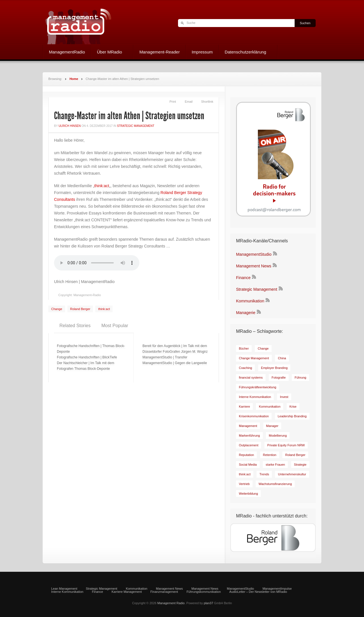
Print (173, 102)
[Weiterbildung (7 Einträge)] (248, 494)
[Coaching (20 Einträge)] (245, 368)
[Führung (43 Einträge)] (300, 377)
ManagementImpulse (277, 589)
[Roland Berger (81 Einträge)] (295, 455)
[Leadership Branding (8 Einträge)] (292, 416)
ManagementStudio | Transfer (165, 357)
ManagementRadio (67, 52)
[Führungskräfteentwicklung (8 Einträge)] (258, 387)
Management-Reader (160, 52)
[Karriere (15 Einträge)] (244, 406)
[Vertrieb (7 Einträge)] (244, 484)
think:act (102, 186)
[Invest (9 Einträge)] (284, 397)
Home (74, 79)
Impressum (202, 52)
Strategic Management (136, 126)
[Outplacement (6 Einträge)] (249, 445)
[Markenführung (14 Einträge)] (249, 436)
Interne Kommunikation (67, 592)
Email (189, 102)
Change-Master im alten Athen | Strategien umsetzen (129, 116)
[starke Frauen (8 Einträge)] (275, 465)
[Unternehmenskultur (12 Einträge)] (292, 474)
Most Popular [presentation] (115, 326)
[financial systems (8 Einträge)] (251, 377)
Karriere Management (127, 592)
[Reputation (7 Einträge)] (246, 455)
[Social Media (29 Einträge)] (248, 465)
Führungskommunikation (204, 592)
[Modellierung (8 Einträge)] (278, 436)
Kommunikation (250, 301)
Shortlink (207, 102)
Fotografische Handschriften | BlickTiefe (87, 357)
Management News (254, 266)
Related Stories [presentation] (75, 326)
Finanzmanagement (164, 592)
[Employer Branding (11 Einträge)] (274, 368)
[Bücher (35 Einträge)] (244, 348)
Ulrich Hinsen (70, 126)
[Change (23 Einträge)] (263, 348)
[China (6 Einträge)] (282, 358)
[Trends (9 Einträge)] (264, 474)
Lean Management (64, 589)
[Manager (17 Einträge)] (272, 426)
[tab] (75, 326)
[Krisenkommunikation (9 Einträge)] (254, 416)
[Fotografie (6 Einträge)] (279, 377)
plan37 (209, 603)
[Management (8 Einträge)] (248, 426)
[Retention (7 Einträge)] (270, 455)
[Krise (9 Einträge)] (293, 406)
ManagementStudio (254, 254)
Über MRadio (109, 53)
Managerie (246, 313)
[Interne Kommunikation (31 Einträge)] (255, 397)
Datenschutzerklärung (245, 53)
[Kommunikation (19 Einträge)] (270, 406)
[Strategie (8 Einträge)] (300, 465)
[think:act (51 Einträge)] (245, 474)
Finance (243, 278)
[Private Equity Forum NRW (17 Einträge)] (286, 445)
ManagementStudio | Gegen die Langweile (175, 363)
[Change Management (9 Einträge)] (254, 358)
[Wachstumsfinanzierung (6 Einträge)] (275, 484)
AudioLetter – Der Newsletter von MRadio (258, 592)
